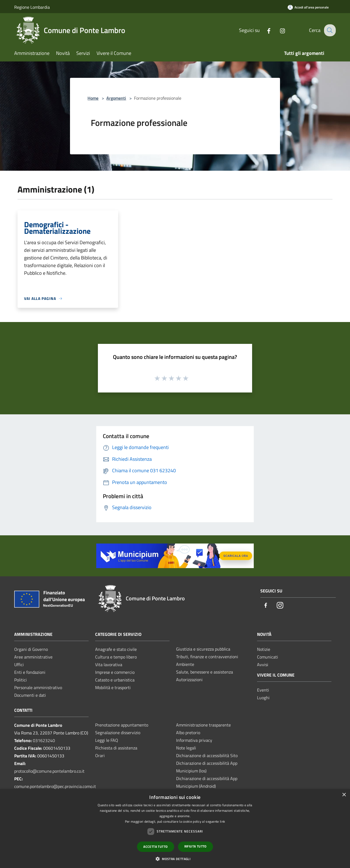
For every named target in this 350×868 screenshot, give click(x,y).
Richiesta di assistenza (116, 748)
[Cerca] (329, 30)
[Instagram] (278, 30)
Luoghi (263, 698)
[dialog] (175, 829)
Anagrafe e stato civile (116, 649)
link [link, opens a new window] (222, 821)
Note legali (186, 748)
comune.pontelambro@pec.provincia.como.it (55, 786)
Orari (100, 755)
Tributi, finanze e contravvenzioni (207, 657)
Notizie (264, 649)
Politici (21, 680)
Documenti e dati (30, 695)
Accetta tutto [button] (155, 847)
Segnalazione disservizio (118, 733)
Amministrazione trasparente (203, 725)
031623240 (44, 740)
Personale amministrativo (38, 687)
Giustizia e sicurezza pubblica (203, 649)
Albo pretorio (188, 733)
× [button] (344, 795)
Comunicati (268, 657)
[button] (175, 859)
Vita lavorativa (109, 665)
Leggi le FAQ (107, 740)
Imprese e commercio (115, 672)
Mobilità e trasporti (113, 687)
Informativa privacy (194, 740)
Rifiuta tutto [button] (196, 846)
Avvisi (263, 665)
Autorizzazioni (189, 680)
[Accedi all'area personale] (308, 7)
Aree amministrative (33, 657)
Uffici (19, 665)
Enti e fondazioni (30, 672)
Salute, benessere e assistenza (205, 672)
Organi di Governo (31, 649)
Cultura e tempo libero (116, 657)
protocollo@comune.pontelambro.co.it (49, 771)
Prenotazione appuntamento (122, 725)
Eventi (263, 690)
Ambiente (185, 664)
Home (93, 98)
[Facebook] (264, 30)
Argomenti (116, 98)
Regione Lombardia (32, 7)
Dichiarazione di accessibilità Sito (207, 755)
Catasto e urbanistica (115, 680)
